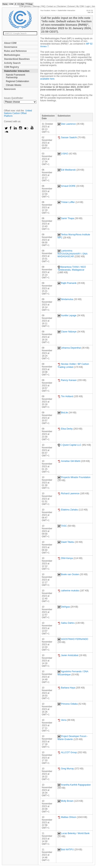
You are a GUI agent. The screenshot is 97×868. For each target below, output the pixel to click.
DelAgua (64, 607)
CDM (11, 4)
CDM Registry (12, 67)
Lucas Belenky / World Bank (74, 833)
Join (93, 6)
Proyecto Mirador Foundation (74, 477)
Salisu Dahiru (66, 623)
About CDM (10, 43)
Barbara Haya (66, 688)
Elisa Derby (65, 429)
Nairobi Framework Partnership (16, 76)
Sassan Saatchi (67, 137)
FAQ (43, 6)
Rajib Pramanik (67, 283)
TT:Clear (29, 4)
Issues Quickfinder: (14, 98)
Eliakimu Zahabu (68, 510)
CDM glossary (25, 6)
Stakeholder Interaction (17, 71)
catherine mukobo (68, 591)
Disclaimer (62, 6)
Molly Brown (65, 801)
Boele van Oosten (68, 574)
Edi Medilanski (67, 170)
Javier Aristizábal (68, 655)
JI (15, 4)
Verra (62, 720)
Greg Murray (66, 769)
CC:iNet (21, 4)
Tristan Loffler (66, 202)
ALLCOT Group (67, 752)
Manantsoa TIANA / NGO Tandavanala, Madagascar (72, 268)
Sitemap (36, 6)
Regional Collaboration (17, 81)
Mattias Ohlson (67, 817)
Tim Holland (65, 396)
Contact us (51, 6)
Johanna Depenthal (69, 348)
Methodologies (12, 55)
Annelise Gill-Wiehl (69, 461)
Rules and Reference (15, 51)
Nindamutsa (65, 299)
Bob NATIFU (66, 850)
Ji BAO (63, 154)
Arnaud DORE (67, 186)
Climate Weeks (14, 85)
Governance (11, 47)
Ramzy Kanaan (67, 380)
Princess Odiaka (68, 704)
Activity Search (12, 63)
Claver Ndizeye (67, 332)
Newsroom (10, 89)
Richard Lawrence (69, 493)
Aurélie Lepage (67, 315)
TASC (62, 526)
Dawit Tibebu (66, 542)
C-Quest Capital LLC (69, 445)
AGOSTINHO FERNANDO (73, 639)
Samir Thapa (66, 218)
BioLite (63, 413)
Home (5, 4)
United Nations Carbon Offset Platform (18, 113)
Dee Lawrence (67, 124)
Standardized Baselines (17, 59)
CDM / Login (83, 6)
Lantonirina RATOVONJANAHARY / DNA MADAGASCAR (73, 254)
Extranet (71, 6)
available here (47, 79)
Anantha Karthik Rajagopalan (74, 785)
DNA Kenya (65, 558)
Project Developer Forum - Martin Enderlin (73, 738)
